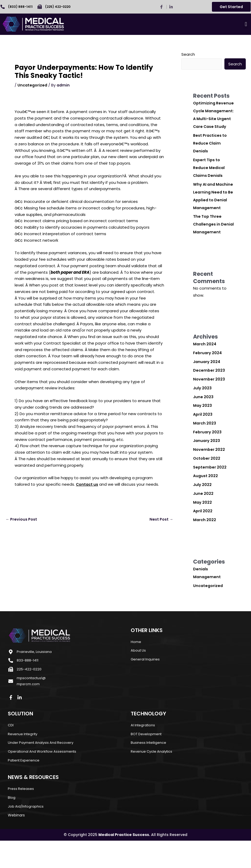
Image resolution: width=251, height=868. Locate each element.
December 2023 (209, 394)
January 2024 (207, 385)
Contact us (88, 484)
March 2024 (205, 368)
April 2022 (203, 535)
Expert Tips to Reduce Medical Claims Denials (210, 176)
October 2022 (207, 482)
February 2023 (208, 456)
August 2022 (206, 499)
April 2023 (203, 438)
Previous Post (22, 519)
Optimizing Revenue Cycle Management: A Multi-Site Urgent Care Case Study (211, 119)
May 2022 (203, 526)
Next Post (161, 519)
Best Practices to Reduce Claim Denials (211, 151)
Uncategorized (33, 85)
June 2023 (204, 420)
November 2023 (209, 403)
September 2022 (210, 491)
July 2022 (203, 508)
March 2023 (205, 447)
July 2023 (203, 412)
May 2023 (203, 429)
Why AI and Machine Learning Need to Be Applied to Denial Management (213, 208)
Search (188, 54)
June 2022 (204, 517)
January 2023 (207, 464)
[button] (246, 24)
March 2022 (205, 543)
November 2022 (209, 473)
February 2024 (208, 376)
